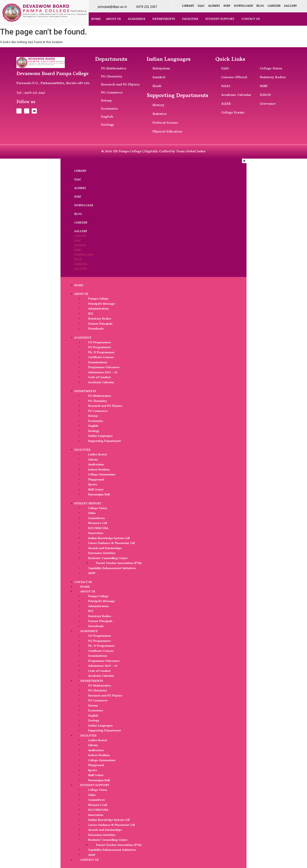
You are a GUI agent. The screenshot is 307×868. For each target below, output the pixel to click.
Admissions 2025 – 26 (103, 373)
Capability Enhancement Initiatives (112, 568)
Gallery (290, 6)
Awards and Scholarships (105, 548)
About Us (113, 19)
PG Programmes (99, 348)
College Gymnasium (102, 475)
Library (188, 6)
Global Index (196, 152)
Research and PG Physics (105, 406)
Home (96, 19)
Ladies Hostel (97, 455)
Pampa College (98, 299)
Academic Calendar (101, 383)
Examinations (98, 363)
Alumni (214, 6)
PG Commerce (98, 411)
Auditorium (96, 465)
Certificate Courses (101, 358)
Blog (260, 6)
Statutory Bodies (100, 319)
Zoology (94, 431)
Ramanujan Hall (99, 495)
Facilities (190, 19)
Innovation (96, 533)
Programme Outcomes (104, 368)
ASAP (92, 573)
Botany (93, 416)
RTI (91, 314)
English (93, 426)
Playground (96, 480)
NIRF (227, 6)
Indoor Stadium (99, 470)
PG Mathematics (100, 396)
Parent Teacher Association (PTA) (119, 563)
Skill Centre (96, 490)
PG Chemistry (98, 401)
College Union (98, 508)
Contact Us (251, 19)
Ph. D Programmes (101, 353)
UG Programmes (100, 343)
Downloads (243, 6)
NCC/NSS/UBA (98, 528)
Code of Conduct (99, 378)
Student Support (220, 19)
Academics (137, 19)
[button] (114, 19)
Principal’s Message (102, 304)
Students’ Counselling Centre (108, 558)
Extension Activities (102, 553)
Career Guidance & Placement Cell (111, 543)
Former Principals (100, 324)
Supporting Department (105, 441)
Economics (96, 421)
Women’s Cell (98, 523)
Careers (274, 6)
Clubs (92, 513)
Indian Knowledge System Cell (109, 538)
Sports (93, 485)
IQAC (201, 6)
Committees (96, 518)
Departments (164, 19)
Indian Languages (100, 436)
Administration (98, 309)
